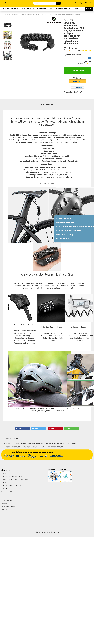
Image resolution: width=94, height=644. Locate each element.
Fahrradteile (42, 9)
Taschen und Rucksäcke (11, 9)
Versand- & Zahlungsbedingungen (13, 476)
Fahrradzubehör (28, 9)
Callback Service (8, 492)
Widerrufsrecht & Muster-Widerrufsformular (16, 479)
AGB (4, 482)
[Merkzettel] (86, 3)
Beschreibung (47, 104)
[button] (76, 3)
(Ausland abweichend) (85, 51)
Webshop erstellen (40, 532)
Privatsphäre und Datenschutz (12, 486)
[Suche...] (59, 3)
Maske (51, 9)
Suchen (89, 9)
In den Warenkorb (75, 70)
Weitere (75, 9)
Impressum (7, 473)
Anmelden (61, 447)
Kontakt (6, 489)
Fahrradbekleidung (63, 9)
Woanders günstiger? (74, 92)
